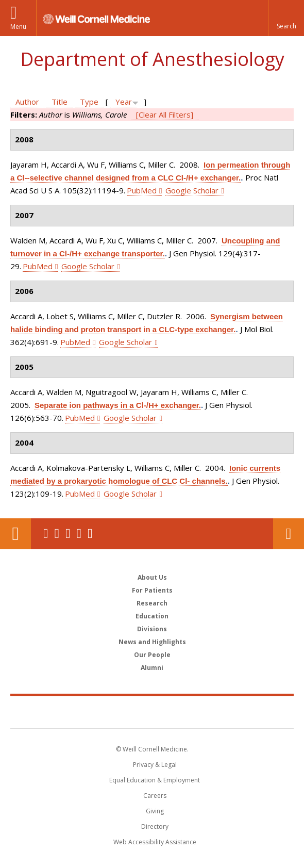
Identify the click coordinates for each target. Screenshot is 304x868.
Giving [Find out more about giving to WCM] (155, 811)
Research (152, 603)
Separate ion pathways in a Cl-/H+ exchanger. (118, 405)
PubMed (142, 190)
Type (89, 102)
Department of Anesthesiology (152, 59)
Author (27, 102)
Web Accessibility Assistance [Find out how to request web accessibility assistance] (155, 842)
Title (60, 102)
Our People (152, 655)
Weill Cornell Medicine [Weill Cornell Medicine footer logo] (152, 712)
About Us (152, 577)
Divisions (152, 629)
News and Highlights (152, 642)
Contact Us (289, 534)
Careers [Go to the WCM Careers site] (155, 796)
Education (152, 616)
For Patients (152, 590)
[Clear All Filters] (165, 114)
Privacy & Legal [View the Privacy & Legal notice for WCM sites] (155, 765)
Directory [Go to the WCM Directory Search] (155, 826)
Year (124, 102)
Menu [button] (18, 27)
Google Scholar (192, 190)
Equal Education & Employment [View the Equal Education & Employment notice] (155, 780)
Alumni (152, 668)
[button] (286, 18)
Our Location (15, 534)
